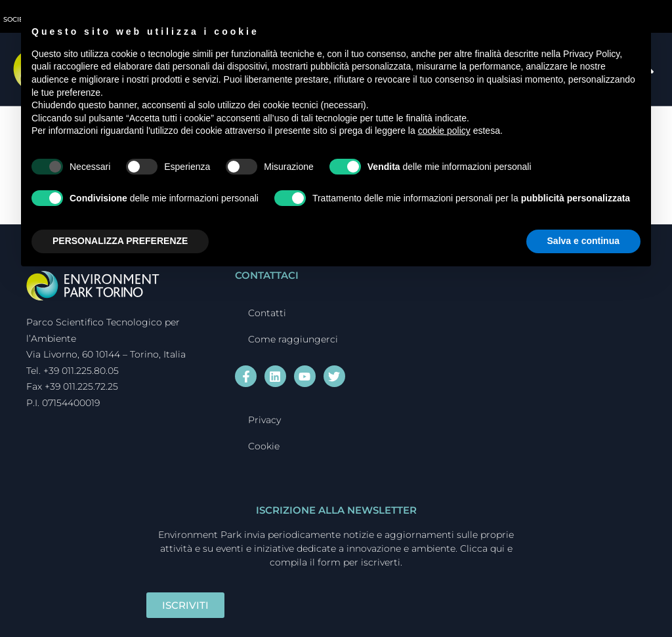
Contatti (267, 313)
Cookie (264, 446)
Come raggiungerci (293, 339)
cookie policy (444, 131)
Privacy (264, 420)
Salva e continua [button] (583, 241)
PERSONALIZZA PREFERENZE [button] (120, 241)
